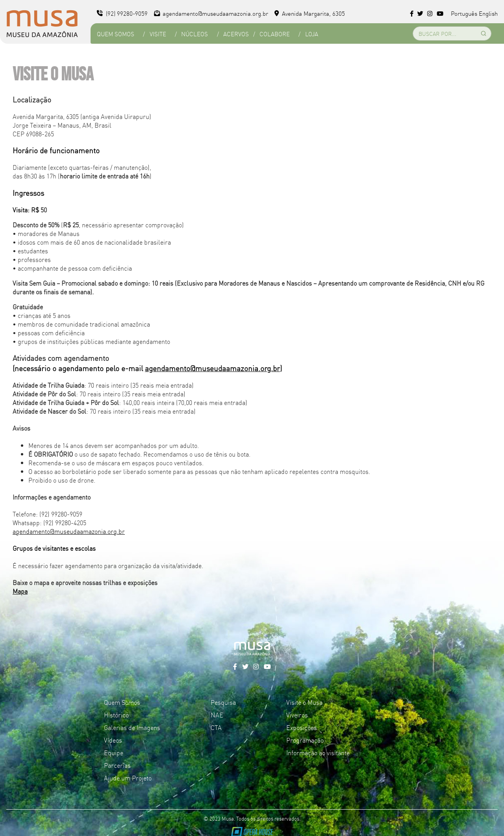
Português (464, 13)
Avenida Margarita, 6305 (310, 13)
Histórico (116, 715)
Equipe (114, 752)
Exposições (302, 727)
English (488, 13)
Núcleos (195, 34)
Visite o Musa (304, 702)
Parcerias (117, 765)
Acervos (236, 34)
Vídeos (113, 740)
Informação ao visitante (318, 752)
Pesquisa (223, 702)
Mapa (20, 591)
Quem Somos (116, 34)
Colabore (275, 34)
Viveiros (297, 715)
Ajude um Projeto (128, 778)
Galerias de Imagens (132, 727)
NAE (217, 715)
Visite (158, 34)
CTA (216, 727)
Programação (305, 740)
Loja (312, 34)
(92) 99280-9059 (122, 13)
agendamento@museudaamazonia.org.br (211, 13)
